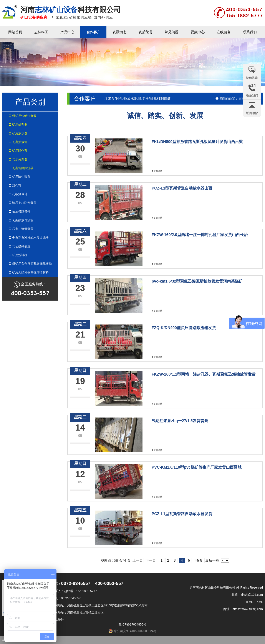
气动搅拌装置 (20, 246)
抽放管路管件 (20, 211)
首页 (242, 98)
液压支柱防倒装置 (23, 203)
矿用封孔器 (18, 125)
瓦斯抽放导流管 (21, 220)
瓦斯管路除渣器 (21, 168)
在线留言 (224, 32)
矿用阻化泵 (18, 151)
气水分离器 (18, 159)
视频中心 (198, 32)
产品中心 (67, 32)
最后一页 (212, 560)
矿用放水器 (18, 133)
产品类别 (30, 102)
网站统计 (58, 620)
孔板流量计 (18, 194)
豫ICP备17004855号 (132, 624)
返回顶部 (252, 113)
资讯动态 (119, 32)
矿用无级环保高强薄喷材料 (29, 272)
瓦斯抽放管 (18, 142)
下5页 (198, 560)
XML (260, 602)
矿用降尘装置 (20, 177)
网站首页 (15, 32)
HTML (249, 602)
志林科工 (41, 32)
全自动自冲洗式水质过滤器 (29, 238)
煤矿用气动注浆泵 (23, 116)
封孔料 (15, 185)
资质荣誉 (146, 32)
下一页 (151, 560)
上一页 (138, 560)
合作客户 (93, 32)
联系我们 (250, 32)
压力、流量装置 (21, 229)
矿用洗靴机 (18, 255)
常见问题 (172, 32)
